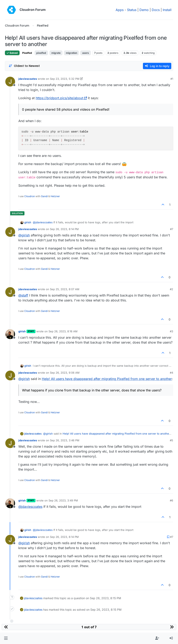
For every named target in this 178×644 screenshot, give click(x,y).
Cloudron (30, 196)
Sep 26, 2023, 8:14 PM (64, 229)
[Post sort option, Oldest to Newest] (24, 66)
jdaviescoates (28, 79)
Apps (120, 10)
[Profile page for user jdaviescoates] (10, 82)
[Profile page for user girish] (10, 334)
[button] (6, 638)
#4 (171, 373)
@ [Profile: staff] (23, 295)
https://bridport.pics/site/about (61, 98)
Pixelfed (27, 53)
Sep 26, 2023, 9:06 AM (65, 373)
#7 (172, 229)
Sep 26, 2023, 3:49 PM (63, 500)
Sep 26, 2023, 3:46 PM (65, 440)
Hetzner (55, 196)
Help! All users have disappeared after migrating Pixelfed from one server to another (107, 379)
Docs (156, 10)
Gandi (44, 196)
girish (28, 222)
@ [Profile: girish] (24, 235)
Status (132, 10)
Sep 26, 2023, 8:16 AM (63, 331)
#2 (171, 289)
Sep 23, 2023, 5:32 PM (65, 79)
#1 (172, 79)
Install (167, 10)
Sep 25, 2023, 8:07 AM (65, 289)
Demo (144, 10)
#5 (171, 440)
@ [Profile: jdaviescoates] (43, 222)
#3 (171, 331)
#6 (171, 500)
